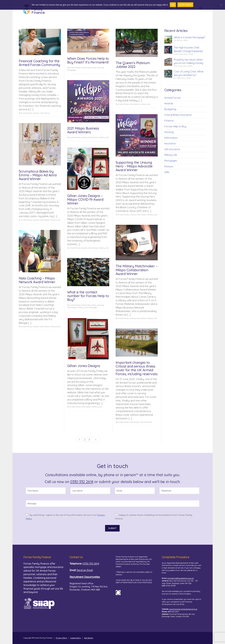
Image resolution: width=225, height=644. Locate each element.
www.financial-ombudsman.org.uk (183, 609)
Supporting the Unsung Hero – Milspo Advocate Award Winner (134, 166)
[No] (221, 5)
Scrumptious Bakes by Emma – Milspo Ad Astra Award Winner (38, 175)
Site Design (89, 638)
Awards (84, 137)
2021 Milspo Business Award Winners (83, 130)
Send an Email (85, 570)
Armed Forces (26, 113)
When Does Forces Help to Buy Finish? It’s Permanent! (88, 60)
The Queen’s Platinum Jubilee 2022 (133, 65)
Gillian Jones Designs (84, 366)
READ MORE (185, 5)
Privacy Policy (61, 638)
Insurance (170, 143)
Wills (167, 172)
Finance (36, 113)
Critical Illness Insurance (178, 115)
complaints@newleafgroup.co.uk (181, 578)
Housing (100, 68)
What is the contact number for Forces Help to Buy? (88, 296)
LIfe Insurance (146, 422)
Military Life (145, 104)
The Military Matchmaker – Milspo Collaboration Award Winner (136, 270)
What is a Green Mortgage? (189, 37)
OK (173, 5)
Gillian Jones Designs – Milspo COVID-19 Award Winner (85, 199)
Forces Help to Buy (89, 68)
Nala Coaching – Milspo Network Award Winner (37, 280)
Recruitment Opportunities (85, 577)
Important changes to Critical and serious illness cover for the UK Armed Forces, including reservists (137, 368)
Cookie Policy (76, 638)
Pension (169, 166)
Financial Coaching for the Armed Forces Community (39, 63)
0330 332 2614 (82, 482)
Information (45, 113)
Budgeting (170, 109)
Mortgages (71, 70)
